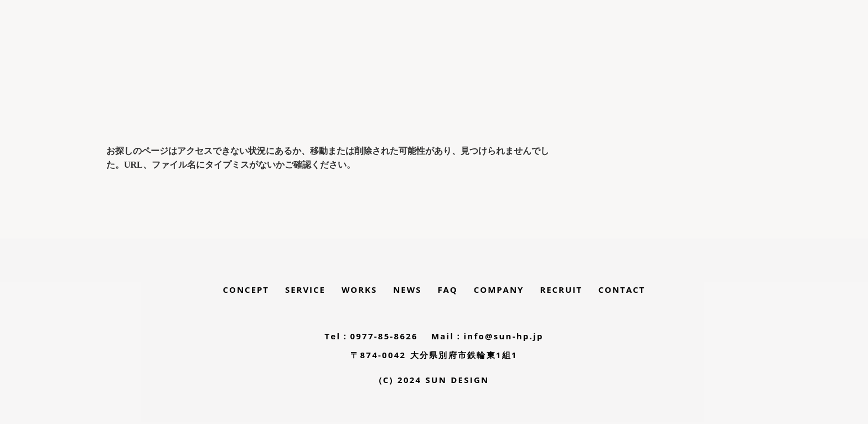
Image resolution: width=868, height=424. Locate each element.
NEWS (407, 289)
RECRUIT (561, 289)
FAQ (447, 289)
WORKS (359, 289)
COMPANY (499, 289)
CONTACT (622, 289)
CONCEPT (246, 289)
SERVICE (305, 289)
